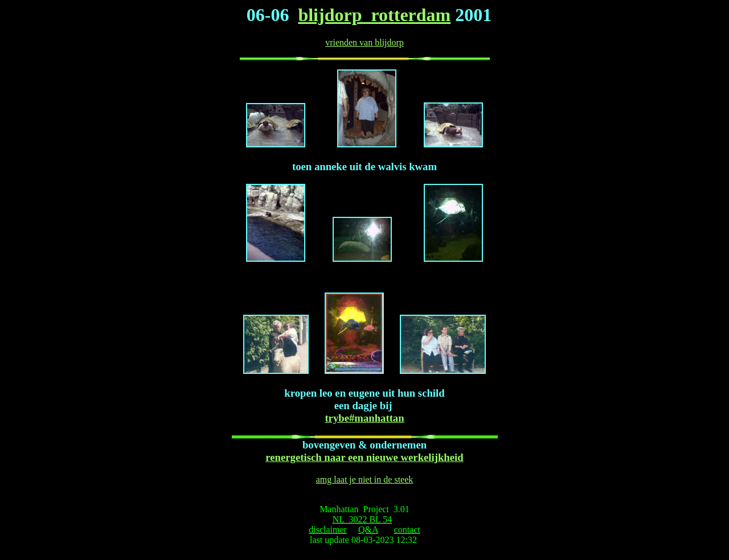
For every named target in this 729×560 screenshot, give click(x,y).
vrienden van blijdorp (364, 42)
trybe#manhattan (364, 418)
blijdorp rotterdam (374, 15)
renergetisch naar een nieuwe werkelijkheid (364, 457)
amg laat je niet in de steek (365, 479)
